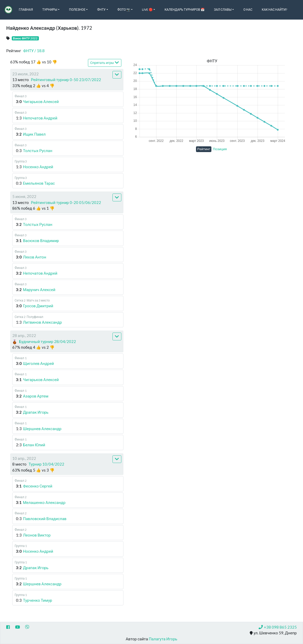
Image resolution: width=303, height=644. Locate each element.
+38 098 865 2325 (278, 627)
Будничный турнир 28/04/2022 (47, 341)
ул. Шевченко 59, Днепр (273, 633)
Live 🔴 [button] (147, 10)
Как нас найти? (274, 10)
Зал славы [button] (223, 10)
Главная (26, 10)
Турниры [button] (50, 10)
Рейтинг (204, 149)
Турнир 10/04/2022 (46, 464)
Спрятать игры (105, 62)
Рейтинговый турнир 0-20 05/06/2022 (66, 202)
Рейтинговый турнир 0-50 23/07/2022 (66, 80)
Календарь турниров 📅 (184, 10)
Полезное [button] (77, 10)
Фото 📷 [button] (124, 10)
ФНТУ (34, 51)
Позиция (220, 149)
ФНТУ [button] (101, 10)
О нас (248, 10)
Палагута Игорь (163, 639)
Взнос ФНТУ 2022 (25, 38)
